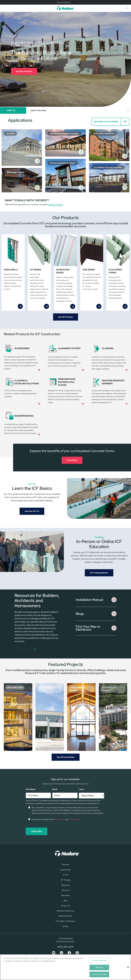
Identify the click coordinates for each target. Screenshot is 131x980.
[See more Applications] (110, 122)
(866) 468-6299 (66, 947)
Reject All (99, 967)
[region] (65, 967)
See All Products (66, 317)
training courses (56, 204)
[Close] (128, 967)
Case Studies (65, 870)
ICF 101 (65, 875)
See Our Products (24, 71)
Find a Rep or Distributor (66, 921)
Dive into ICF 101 (32, 511)
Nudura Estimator (65, 916)
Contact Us (65, 906)
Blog (65, 901)
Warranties (65, 895)
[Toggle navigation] (65, 2)
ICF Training (65, 880)
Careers (65, 926)
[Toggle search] (127, 8)
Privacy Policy (74, 819)
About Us (66, 890)
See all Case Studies (66, 757)
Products (65, 865)
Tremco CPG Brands (63, 2)
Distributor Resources (65, 911)
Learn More (72, 460)
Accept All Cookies (99, 974)
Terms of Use (59, 819)
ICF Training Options (99, 573)
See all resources (23, 649)
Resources (66, 885)
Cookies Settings (99, 960)
